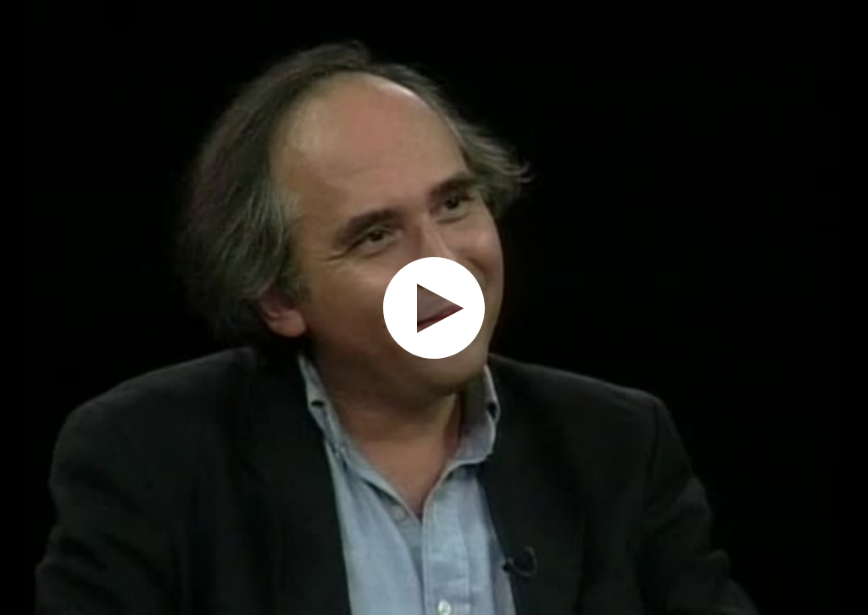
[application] (434, 307)
